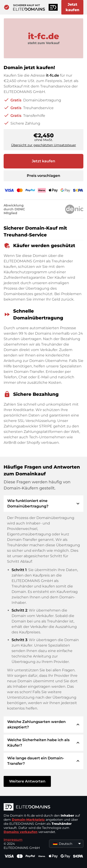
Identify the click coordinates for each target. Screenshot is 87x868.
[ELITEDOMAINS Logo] (43, 807)
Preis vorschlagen (43, 176)
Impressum (13, 840)
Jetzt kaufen (72, 7)
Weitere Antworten (27, 781)
